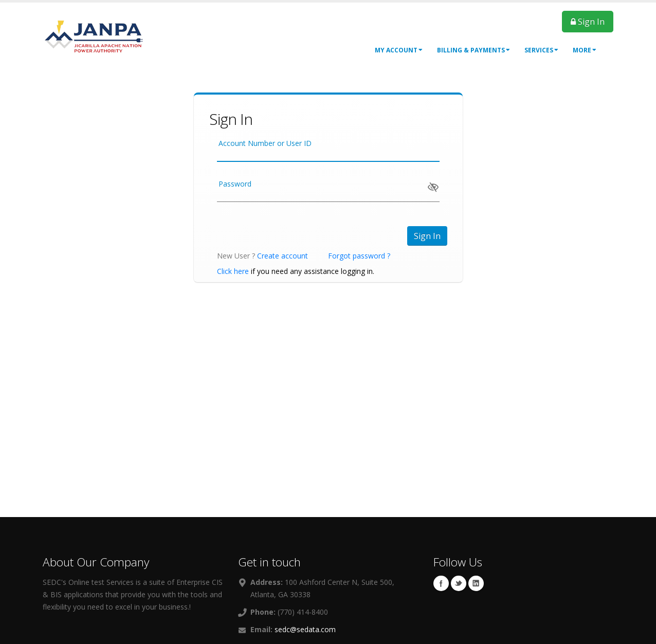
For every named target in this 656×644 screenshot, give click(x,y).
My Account (399, 50)
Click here (233, 271)
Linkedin (476, 583)
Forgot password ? (359, 256)
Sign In (588, 22)
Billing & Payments (473, 50)
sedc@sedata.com (305, 629)
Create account (283, 256)
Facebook (441, 583)
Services (541, 50)
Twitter (459, 583)
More (585, 50)
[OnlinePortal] (94, 35)
